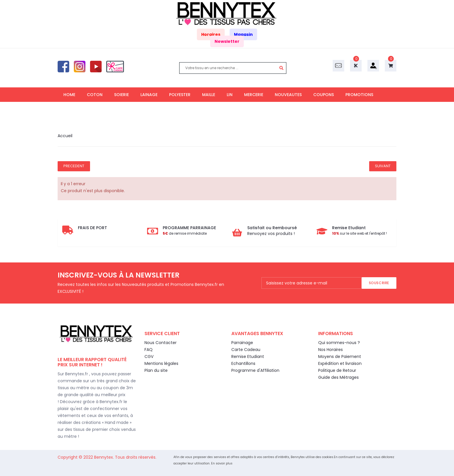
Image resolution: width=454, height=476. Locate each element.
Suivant (383, 166)
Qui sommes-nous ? (339, 343)
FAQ (149, 350)
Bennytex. (105, 457)
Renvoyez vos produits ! (271, 234)
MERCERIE (254, 95)
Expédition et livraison (340, 363)
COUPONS (324, 95)
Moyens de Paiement (340, 356)
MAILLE (209, 95)
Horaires (211, 34)
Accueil (65, 136)
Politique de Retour (337, 370)
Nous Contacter (161, 343)
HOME (69, 95)
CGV (149, 356)
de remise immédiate (185, 233)
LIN (230, 95)
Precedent (74, 166)
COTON (95, 95)
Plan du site (156, 370)
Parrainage (242, 343)
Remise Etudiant (248, 356)
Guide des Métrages (338, 377)
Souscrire (379, 283)
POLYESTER (180, 95)
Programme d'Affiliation (255, 370)
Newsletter (227, 41)
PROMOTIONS (359, 95)
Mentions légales (161, 363)
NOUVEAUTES (288, 95)
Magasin (243, 34)
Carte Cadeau (246, 350)
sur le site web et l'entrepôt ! (359, 233)
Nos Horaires (331, 350)
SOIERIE (121, 95)
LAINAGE (149, 95)
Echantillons (243, 363)
